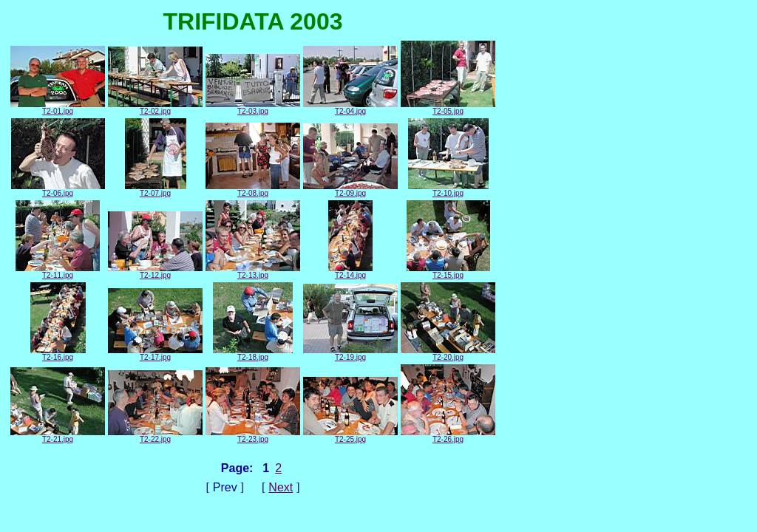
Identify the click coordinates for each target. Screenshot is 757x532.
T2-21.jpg (58, 436)
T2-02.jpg (155, 108)
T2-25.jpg (350, 436)
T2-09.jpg (350, 190)
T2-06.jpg (58, 190)
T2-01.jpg (58, 108)
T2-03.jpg (253, 108)
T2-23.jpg (253, 436)
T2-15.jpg (448, 272)
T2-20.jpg (448, 354)
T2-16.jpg (58, 354)
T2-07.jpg (156, 190)
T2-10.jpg (448, 190)
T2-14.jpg (350, 272)
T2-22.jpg (155, 436)
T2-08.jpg (253, 190)
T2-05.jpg (448, 108)
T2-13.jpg (253, 272)
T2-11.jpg (58, 272)
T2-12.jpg (155, 272)
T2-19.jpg (350, 354)
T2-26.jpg (448, 436)
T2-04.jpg (350, 108)
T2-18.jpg (253, 354)
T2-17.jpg (155, 354)
